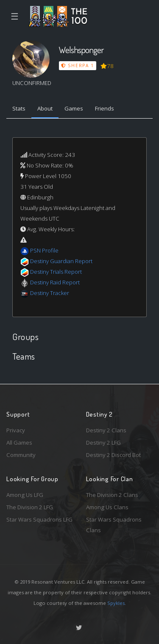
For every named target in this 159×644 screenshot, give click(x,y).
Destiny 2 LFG (103, 443)
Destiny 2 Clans (106, 430)
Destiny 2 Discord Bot (113, 455)
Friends (105, 108)
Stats (19, 108)
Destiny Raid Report (55, 282)
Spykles (116, 603)
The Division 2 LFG (30, 507)
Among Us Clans (107, 507)
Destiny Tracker (50, 293)
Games (74, 108)
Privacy (16, 430)
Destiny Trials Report (56, 272)
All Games (19, 443)
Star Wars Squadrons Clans (114, 525)
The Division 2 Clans (112, 495)
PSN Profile (44, 250)
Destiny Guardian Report (61, 261)
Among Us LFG (25, 495)
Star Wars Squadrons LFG (39, 519)
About (45, 108)
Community (21, 455)
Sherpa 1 (78, 65)
